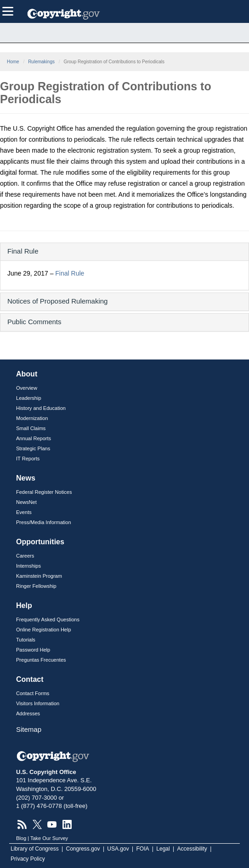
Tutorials (26, 640)
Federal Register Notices (44, 492)
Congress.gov (83, 849)
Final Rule (70, 273)
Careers (25, 556)
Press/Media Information (44, 522)
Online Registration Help (44, 630)
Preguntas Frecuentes (41, 660)
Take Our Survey (49, 838)
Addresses (28, 713)
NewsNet (26, 502)
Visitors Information (38, 703)
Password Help (33, 650)
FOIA (143, 849)
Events (24, 512)
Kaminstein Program (39, 576)
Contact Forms (33, 693)
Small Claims (31, 428)
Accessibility (192, 849)
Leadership (29, 398)
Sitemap (29, 729)
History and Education (41, 408)
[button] (124, 251)
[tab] (124, 252)
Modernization (32, 418)
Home (13, 62)
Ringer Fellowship (36, 586)
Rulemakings (41, 62)
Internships (28, 566)
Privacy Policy (28, 859)
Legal (163, 849)
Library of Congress (35, 849)
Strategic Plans (33, 448)
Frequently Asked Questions (48, 619)
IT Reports (28, 459)
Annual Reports (34, 438)
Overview (27, 388)
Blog (21, 838)
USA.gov (118, 849)
